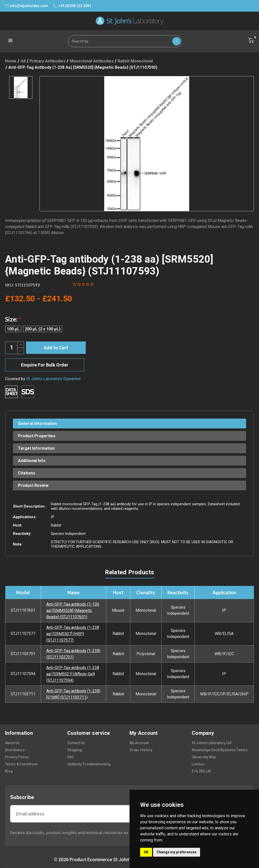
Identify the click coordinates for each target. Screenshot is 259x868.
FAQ (71, 757)
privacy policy (17, 757)
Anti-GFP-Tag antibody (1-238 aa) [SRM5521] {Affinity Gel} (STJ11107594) (73, 674)
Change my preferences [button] (177, 852)
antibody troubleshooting (89, 764)
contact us (76, 743)
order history (141, 750)
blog (9, 771)
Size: (13, 319)
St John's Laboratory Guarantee (54, 379)
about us (12, 743)
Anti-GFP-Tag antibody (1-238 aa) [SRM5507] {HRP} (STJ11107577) (73, 634)
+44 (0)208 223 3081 (72, 6)
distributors (15, 750)
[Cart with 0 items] (251, 40)
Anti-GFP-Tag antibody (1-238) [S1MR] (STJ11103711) (73, 694)
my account (139, 743)
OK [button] (146, 852)
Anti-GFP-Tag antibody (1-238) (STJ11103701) (73, 654)
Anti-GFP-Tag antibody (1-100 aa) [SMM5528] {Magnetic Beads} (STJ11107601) (73, 611)
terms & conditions (21, 764)
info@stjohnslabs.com (27, 6)
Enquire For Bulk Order (45, 365)
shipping (75, 750)
